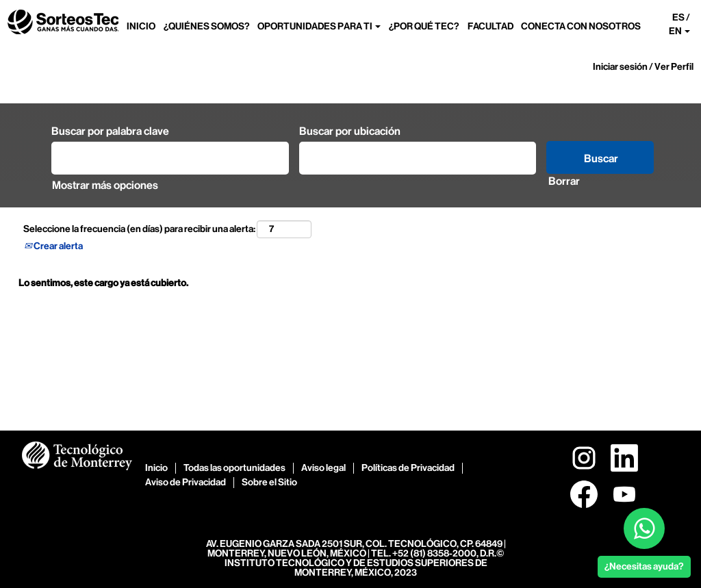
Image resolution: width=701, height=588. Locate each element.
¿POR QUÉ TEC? (424, 26)
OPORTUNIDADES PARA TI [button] (319, 26)
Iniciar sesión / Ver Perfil (643, 67)
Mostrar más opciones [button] (105, 185)
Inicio (156, 468)
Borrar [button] (564, 181)
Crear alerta (53, 246)
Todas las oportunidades (234, 468)
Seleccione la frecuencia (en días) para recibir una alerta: (139, 229)
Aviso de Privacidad (186, 483)
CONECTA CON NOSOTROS (581, 26)
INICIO (141, 26)
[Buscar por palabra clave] (170, 158)
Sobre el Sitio (269, 483)
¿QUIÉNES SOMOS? (207, 26)
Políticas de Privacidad (408, 468)
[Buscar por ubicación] (418, 158)
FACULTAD (490, 26)
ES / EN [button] (679, 24)
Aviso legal (323, 468)
